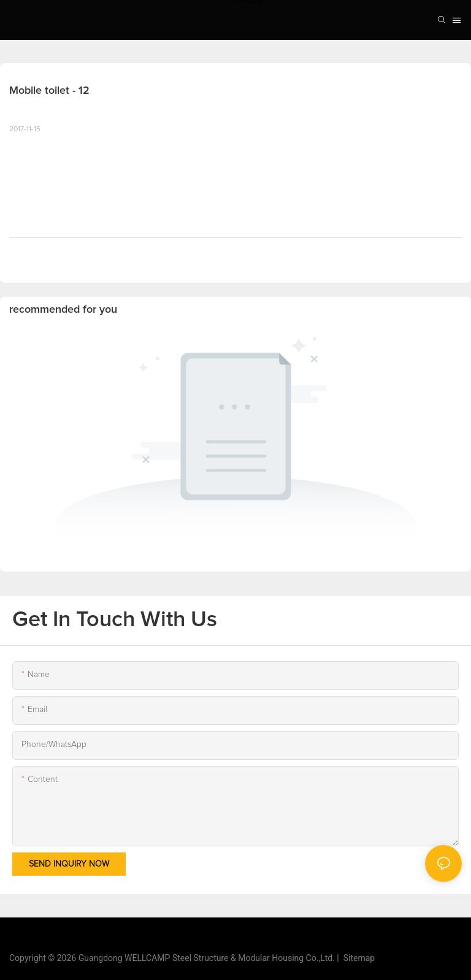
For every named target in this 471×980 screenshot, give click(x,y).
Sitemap (357, 958)
